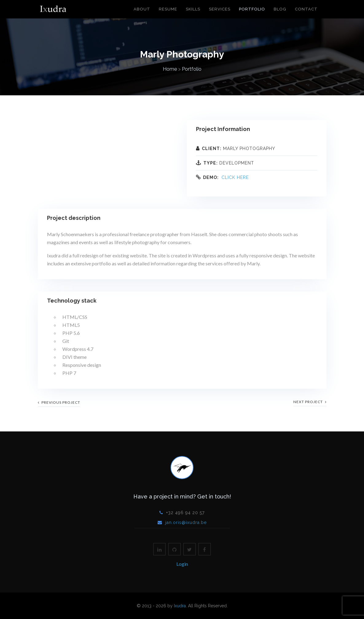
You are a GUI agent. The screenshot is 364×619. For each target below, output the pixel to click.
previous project (59, 402)
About (142, 9)
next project (310, 402)
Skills (193, 9)
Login (182, 564)
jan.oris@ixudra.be (186, 522)
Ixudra (180, 606)
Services (220, 9)
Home (170, 69)
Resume (168, 9)
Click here (235, 177)
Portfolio (252, 9)
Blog (280, 9)
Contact (306, 9)
